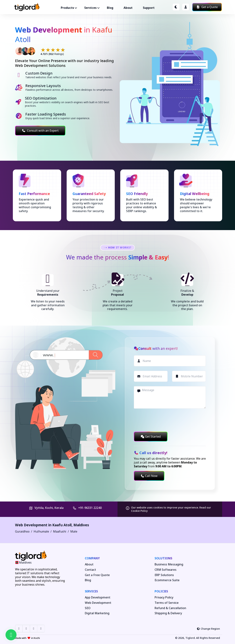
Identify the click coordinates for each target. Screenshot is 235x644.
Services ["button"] (90, 8)
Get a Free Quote (97, 575)
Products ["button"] (67, 8)
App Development (98, 597)
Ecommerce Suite (167, 580)
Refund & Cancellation (170, 608)
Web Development (98, 603)
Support (149, 8)
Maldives (81, 525)
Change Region (208, 629)
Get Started (151, 436)
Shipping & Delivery (168, 613)
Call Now (149, 476)
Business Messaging (169, 564)
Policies (161, 591)
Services (91, 591)
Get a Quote (207, 7)
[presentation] (162, 420)
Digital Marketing (97, 613)
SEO (88, 608)
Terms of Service (167, 603)
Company (92, 558)
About (128, 8)
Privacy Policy (164, 597)
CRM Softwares (166, 570)
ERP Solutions (164, 575)
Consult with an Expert (40, 131)
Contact (90, 570)
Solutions (163, 558)
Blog (110, 8)
